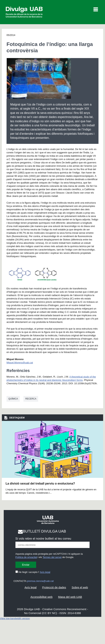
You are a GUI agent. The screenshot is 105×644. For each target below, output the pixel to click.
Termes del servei (52, 557)
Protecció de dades (54, 587)
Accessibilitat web (42, 597)
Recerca (31, 399)
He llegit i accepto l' (33, 572)
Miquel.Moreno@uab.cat (20, 363)
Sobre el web (80, 587)
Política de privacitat (26, 557)
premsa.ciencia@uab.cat (40, 581)
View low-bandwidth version (15, 618)
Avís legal (45, 572)
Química (13, 399)
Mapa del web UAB (70, 597)
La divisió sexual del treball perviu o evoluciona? (40, 484)
